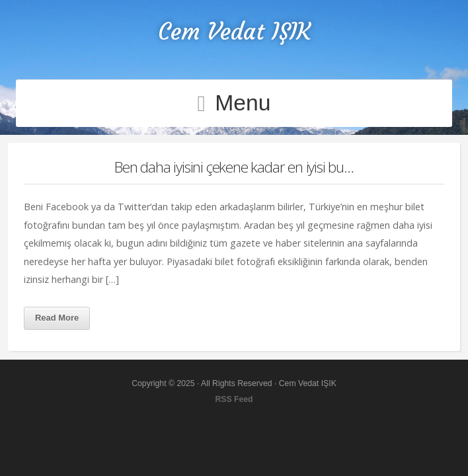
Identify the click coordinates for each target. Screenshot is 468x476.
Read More (57, 318)
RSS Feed (234, 399)
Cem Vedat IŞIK (234, 31)
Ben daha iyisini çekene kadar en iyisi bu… (234, 167)
